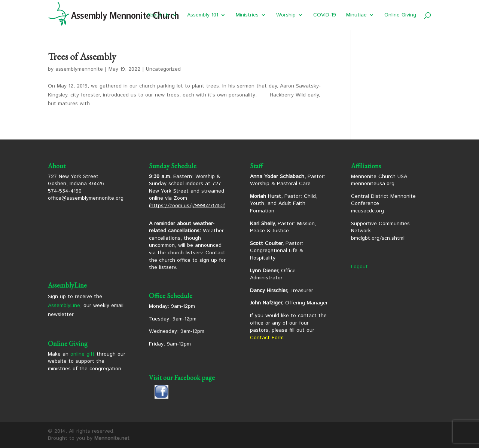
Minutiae (356, 16)
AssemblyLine (64, 306)
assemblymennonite (79, 69)
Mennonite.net (112, 438)
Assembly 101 (203, 16)
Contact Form (267, 338)
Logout (359, 267)
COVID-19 (325, 16)
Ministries (247, 16)
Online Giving (400, 16)
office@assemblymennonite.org (86, 198)
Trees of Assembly (82, 56)
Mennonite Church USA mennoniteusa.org (379, 180)
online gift (83, 354)
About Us (158, 16)
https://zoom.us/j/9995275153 (187, 206)
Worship (286, 16)
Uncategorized (163, 69)
